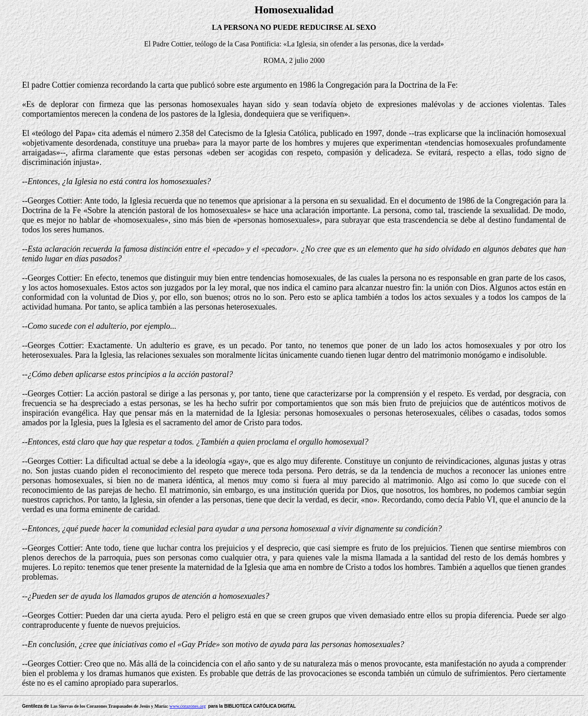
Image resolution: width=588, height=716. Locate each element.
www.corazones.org (188, 706)
